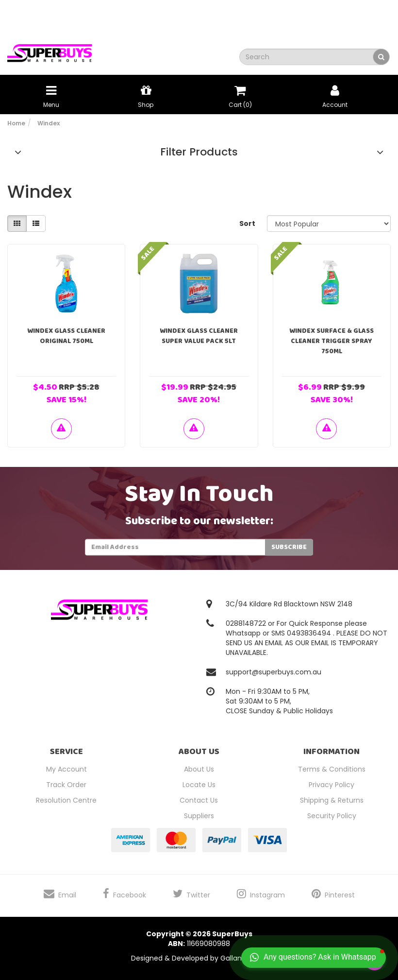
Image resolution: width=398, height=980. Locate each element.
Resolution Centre (66, 800)
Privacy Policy (332, 785)
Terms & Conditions (332, 769)
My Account (66, 769)
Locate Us (199, 785)
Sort (247, 224)
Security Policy (332, 816)
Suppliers (199, 816)
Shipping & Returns (332, 800)
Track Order (66, 785)
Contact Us (199, 800)
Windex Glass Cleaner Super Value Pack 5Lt (199, 336)
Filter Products (199, 152)
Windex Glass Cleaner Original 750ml (66, 336)
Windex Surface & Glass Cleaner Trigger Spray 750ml (332, 341)
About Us (199, 769)
